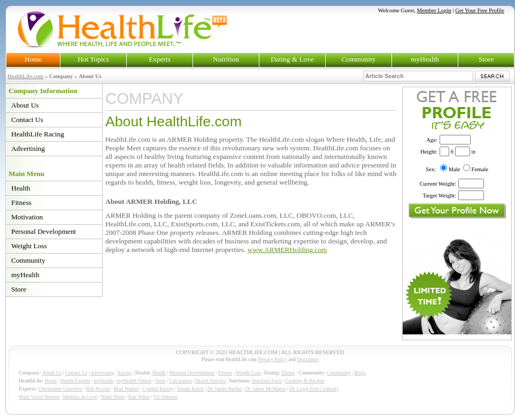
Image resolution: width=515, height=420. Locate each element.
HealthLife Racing (38, 134)
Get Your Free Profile (480, 10)
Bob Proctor (98, 389)
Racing (125, 373)
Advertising (28, 148)
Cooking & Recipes (305, 381)
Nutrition (226, 59)
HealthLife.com (25, 76)
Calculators (180, 381)
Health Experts (75, 381)
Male (455, 169)
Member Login (434, 10)
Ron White (139, 397)
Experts (160, 59)
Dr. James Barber (225, 389)
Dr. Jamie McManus (266, 389)
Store (486, 59)
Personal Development (44, 231)
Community (359, 59)
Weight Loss (29, 246)
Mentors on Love (80, 397)
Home (33, 59)
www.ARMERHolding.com (287, 250)
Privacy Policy (272, 360)
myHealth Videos (134, 381)
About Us (25, 105)
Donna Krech (190, 389)
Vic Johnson (166, 397)
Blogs (360, 373)
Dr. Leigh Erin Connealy (314, 389)
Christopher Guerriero (61, 389)
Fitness (21, 203)
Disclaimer (308, 360)
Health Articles (210, 381)
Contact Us (27, 120)
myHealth (425, 59)
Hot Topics (93, 59)
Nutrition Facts (267, 381)
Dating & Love (292, 59)
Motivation (27, 217)
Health (21, 188)
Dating (288, 373)
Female (480, 169)
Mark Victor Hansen (39, 397)
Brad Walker (126, 389)
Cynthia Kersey (158, 389)
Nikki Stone (113, 397)
